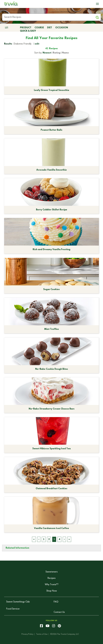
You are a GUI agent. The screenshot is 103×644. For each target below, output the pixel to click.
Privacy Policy (27, 634)
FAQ (56, 602)
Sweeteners (52, 572)
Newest (47, 53)
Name (65, 53)
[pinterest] (59, 626)
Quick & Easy (28, 31)
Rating (57, 53)
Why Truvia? (52, 585)
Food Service (13, 609)
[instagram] (54, 626)
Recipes (52, 578)
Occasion (62, 28)
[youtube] (48, 626)
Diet (50, 28)
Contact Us (59, 612)
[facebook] (41, 626)
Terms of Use (42, 634)
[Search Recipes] (51, 17)
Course (39, 28)
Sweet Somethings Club (18, 602)
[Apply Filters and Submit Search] (97, 17)
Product (26, 28)
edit (37, 44)
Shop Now (52, 591)
